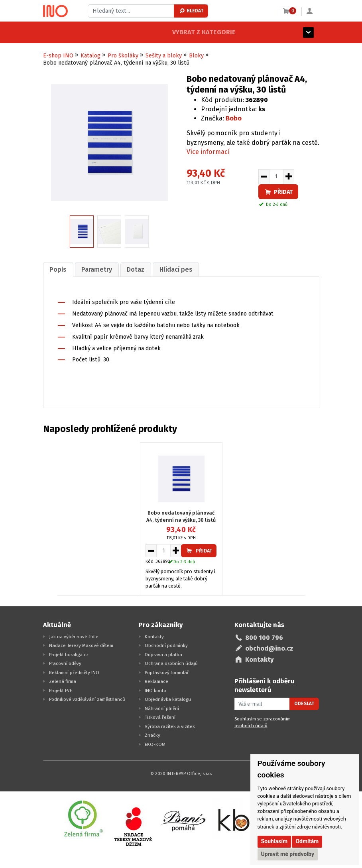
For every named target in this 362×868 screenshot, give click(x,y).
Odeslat (304, 703)
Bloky (196, 56)
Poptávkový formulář (167, 672)
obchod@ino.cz (269, 648)
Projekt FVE (61, 690)
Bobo (234, 118)
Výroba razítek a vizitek (170, 726)
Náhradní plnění (162, 708)
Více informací (208, 152)
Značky (152, 734)
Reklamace (156, 681)
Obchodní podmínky (166, 645)
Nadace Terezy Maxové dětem (81, 645)
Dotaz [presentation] (132, 269)
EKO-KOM (155, 744)
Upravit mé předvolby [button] (288, 854)
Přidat (278, 192)
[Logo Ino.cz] (55, 11)
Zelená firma (63, 681)
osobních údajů (251, 725)
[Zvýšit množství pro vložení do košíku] (289, 177)
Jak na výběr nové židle (74, 636)
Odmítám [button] (307, 841)
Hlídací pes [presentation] (170, 269)
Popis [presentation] (57, 269)
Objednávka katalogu (168, 698)
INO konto (155, 690)
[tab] (57, 269)
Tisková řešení (160, 716)
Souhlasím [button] (274, 841)
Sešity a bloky (164, 56)
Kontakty (154, 636)
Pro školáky (123, 56)
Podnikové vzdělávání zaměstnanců (87, 698)
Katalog (90, 56)
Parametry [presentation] (94, 269)
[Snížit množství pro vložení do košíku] (264, 177)
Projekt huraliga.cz (69, 654)
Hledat (191, 11)
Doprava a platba (163, 654)
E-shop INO (58, 56)
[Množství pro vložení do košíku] (276, 177)
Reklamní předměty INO (74, 672)
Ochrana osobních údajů (171, 663)
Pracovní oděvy (65, 663)
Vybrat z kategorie (75, 32)
